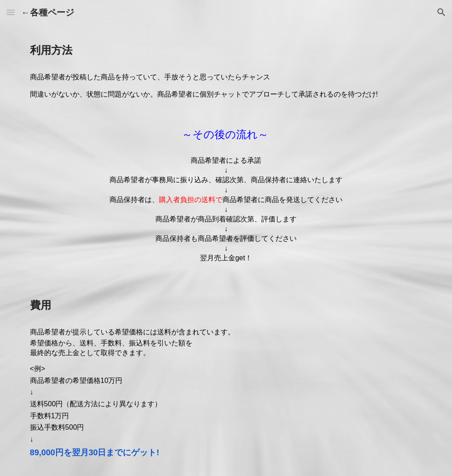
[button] (11, 12)
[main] (226, 50)
